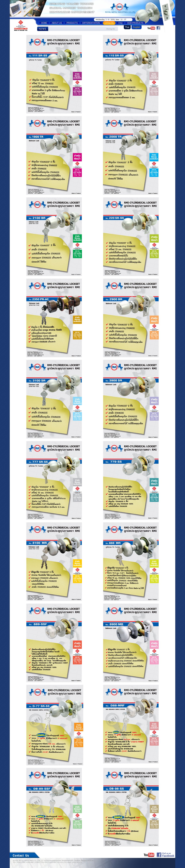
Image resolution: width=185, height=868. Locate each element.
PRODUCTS (72, 23)
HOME (44, 23)
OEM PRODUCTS (135, 23)
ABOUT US (57, 23)
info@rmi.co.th (77, 862)
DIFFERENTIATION (91, 23)
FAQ (120, 23)
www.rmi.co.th (62, 862)
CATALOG (109, 23)
